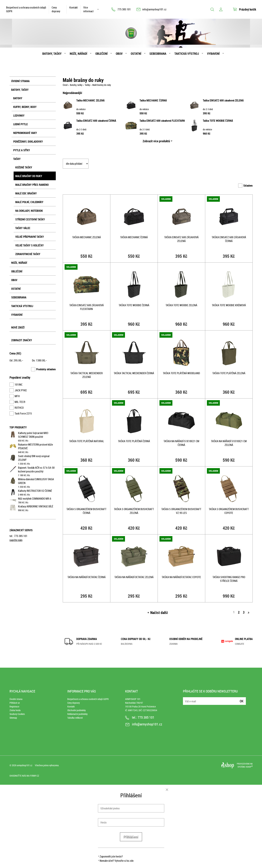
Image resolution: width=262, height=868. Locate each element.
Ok (242, 701)
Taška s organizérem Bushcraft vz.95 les (181, 511)
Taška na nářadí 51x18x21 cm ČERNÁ (181, 443)
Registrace (14, 706)
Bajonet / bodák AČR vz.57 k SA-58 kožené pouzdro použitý (36, 470)
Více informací (88, 9)
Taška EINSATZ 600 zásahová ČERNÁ (96, 121)
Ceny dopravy (56, 9)
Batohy (18, 98)
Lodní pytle (20, 124)
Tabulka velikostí (75, 718)
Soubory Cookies (17, 714)
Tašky (17, 159)
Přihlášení (131, 837)
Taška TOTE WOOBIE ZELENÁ (181, 305)
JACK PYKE (21, 390)
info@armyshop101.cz (154, 9)
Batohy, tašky (52, 54)
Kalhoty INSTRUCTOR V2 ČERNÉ (35, 491)
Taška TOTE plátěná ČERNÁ (134, 441)
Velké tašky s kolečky (29, 245)
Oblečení (102, 54)
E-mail (186, 699)
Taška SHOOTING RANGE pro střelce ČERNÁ (229, 579)
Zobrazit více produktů (156, 141)
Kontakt (74, 7)
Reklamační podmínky (77, 714)
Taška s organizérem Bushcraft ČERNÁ (86, 511)
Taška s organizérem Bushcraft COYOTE (229, 511)
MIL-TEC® (20, 402)
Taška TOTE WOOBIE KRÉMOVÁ (229, 305)
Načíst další (159, 613)
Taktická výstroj (187, 54)
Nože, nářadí (78, 54)
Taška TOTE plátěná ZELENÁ (229, 373)
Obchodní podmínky (77, 710)
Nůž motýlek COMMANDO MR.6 (35, 499)
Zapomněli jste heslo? (111, 856)
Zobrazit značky (22, 340)
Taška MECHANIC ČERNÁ (153, 100)
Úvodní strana (20, 81)
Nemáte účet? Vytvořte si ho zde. (117, 861)
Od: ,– (16, 360)
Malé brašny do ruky (29, 176)
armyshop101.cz (25, 765)
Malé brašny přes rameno (32, 185)
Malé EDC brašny (26, 193)
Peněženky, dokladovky (28, 142)
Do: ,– (39, 360)
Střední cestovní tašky (30, 219)
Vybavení (213, 54)
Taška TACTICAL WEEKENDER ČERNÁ (134, 373)
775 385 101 (124, 9)
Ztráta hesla (15, 710)
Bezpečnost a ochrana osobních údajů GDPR (26, 9)
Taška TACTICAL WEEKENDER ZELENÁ (87, 375)
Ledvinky (19, 116)
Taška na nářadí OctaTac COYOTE (181, 577)
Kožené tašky (24, 167)
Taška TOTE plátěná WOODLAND (181, 373)
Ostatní (136, 54)
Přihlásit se (15, 703)
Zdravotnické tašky (28, 254)
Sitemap (13, 718)
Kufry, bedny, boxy (25, 107)
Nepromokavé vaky (25, 133)
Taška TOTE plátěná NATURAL (87, 441)
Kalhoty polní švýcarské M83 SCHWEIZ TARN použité (33, 435)
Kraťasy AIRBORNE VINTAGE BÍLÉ (36, 506)
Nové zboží (18, 327)
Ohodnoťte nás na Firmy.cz (24, 776)
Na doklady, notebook (29, 211)
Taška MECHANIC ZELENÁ (90, 100)
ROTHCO (19, 408)
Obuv (119, 54)
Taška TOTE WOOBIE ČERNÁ (218, 121)
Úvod (65, 85)
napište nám (16, 540)
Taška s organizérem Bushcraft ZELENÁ (134, 511)
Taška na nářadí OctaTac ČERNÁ (87, 577)
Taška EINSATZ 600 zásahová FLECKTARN (162, 121)
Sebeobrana (158, 54)
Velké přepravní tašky (30, 237)
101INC (19, 385)
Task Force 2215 (23, 413)
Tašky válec (23, 228)
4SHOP (249, 767)
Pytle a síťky (22, 150)
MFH (17, 396)
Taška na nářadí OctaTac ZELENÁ (134, 577)
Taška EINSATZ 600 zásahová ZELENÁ (223, 100)
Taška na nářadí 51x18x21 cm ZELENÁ (229, 443)
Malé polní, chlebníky (29, 202)
